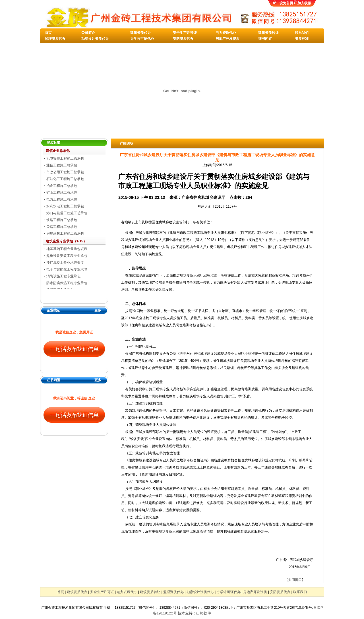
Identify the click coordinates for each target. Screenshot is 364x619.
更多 (98, 310)
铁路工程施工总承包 (62, 220)
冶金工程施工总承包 (62, 186)
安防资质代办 (183, 39)
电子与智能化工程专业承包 (67, 269)
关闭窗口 (295, 580)
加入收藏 (304, 3)
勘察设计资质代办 (95, 39)
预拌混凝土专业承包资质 (65, 263)
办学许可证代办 (142, 39)
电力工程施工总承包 (62, 199)
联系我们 (302, 33)
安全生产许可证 (185, 33)
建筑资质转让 (268, 33)
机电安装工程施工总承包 (65, 158)
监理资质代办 (55, 39)
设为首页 (286, 3)
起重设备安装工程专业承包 (67, 256)
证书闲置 (265, 39)
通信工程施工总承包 (62, 165)
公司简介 (88, 33)
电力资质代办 (226, 33)
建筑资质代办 (140, 33)
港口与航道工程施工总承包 (67, 213)
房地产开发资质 (227, 39)
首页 (48, 33)
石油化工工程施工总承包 (65, 179)
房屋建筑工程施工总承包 (65, 234)
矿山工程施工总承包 (62, 193)
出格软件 (204, 613)
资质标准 (302, 39)
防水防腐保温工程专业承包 (67, 283)
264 (249, 197)
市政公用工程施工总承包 (65, 172)
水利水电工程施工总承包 (65, 206)
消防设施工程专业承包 (63, 276)
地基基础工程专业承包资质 (67, 249)
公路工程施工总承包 (62, 227)
